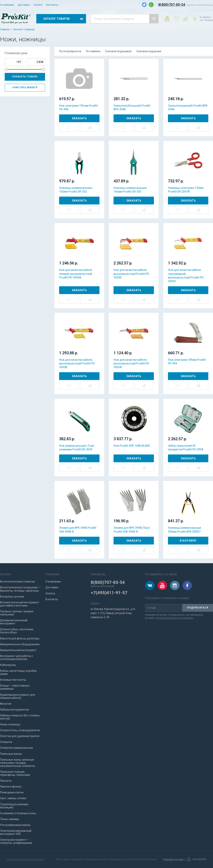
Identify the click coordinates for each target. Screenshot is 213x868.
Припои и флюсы (11, 787)
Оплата (38, 5)
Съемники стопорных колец (18, 813)
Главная (5, 29)
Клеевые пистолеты (13, 680)
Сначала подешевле (118, 51)
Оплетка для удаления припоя (20, 736)
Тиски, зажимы (10, 819)
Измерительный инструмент (18, 650)
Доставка (24, 5)
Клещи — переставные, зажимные (15, 687)
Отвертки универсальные (16, 748)
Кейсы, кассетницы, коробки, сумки (19, 672)
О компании (7, 5)
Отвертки (6, 742)
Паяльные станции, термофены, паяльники (15, 773)
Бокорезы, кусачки (12, 597)
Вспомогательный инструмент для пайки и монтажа (20, 604)
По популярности (70, 51)
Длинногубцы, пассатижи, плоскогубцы (17, 631)
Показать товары (25, 77)
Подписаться (198, 608)
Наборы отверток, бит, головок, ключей (20, 717)
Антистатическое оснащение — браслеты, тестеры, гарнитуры (20, 589)
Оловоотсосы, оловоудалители (20, 730)
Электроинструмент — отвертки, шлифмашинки (16, 841)
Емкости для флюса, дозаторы (20, 638)
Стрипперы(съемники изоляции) (14, 806)
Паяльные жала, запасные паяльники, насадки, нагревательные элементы (18, 763)
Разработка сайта (174, 859)
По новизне (93, 51)
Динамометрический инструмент (14, 622)
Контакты (52, 5)
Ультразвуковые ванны (15, 825)
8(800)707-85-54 (172, 5)
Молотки (6, 704)
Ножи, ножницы (10, 724)
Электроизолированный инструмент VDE (16, 832)
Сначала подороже (149, 51)
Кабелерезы (8, 665)
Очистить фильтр (25, 88)
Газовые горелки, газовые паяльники (17, 613)
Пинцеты (6, 781)
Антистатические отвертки (17, 582)
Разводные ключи (12, 792)
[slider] (6, 69)
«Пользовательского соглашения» (174, 618)
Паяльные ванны (11, 754)
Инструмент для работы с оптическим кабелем (16, 658)
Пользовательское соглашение (25, 859)
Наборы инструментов (14, 710)
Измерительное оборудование (20, 644)
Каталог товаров (24, 29)
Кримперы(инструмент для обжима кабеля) (18, 696)
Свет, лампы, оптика (13, 798)
